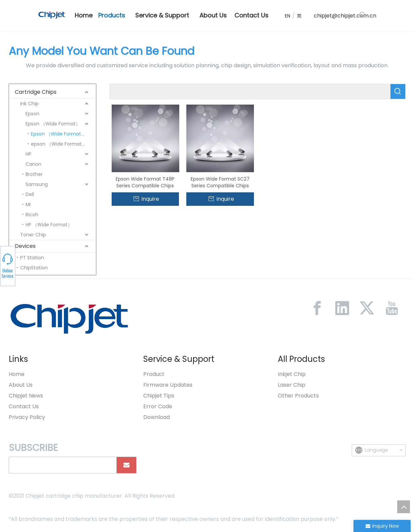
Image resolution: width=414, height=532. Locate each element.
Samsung (37, 184)
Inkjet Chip (292, 374)
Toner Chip (33, 235)
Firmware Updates (168, 385)
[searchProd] (250, 91)
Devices (25, 246)
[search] (61, 465)
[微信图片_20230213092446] (69, 318)
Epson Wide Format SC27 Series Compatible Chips (220, 182)
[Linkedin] (342, 308)
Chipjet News (26, 396)
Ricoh (32, 215)
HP (28, 154)
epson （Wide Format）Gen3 (63, 144)
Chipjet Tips (159, 396)
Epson (32, 114)
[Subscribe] (126, 465)
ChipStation (34, 268)
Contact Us (24, 406)
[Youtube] (392, 308)
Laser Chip (292, 385)
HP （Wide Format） (49, 225)
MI (28, 204)
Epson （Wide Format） (53, 124)
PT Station (32, 258)
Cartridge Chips (36, 92)
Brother (34, 174)
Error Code (158, 406)
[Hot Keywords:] (363, 15)
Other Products (298, 396)
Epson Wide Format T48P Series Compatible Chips (145, 182)
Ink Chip (29, 104)
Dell (30, 194)
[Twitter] (367, 308)
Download (157, 417)
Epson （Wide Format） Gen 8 (63, 134)
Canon (33, 164)
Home (17, 374)
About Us (21, 385)
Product (154, 374)
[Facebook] (317, 308)
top (404, 507)
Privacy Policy (27, 417)
